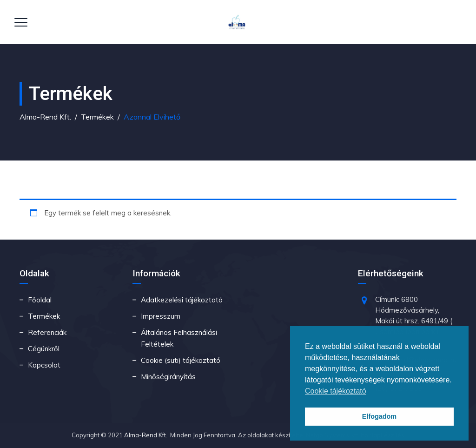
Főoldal (40, 300)
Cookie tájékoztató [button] (336, 391)
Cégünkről (44, 349)
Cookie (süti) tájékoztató (181, 360)
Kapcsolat (44, 365)
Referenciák (47, 332)
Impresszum (161, 316)
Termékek (44, 316)
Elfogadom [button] (379, 416)
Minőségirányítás (168, 377)
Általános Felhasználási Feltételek (179, 338)
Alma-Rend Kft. (146, 435)
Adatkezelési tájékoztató (182, 300)
